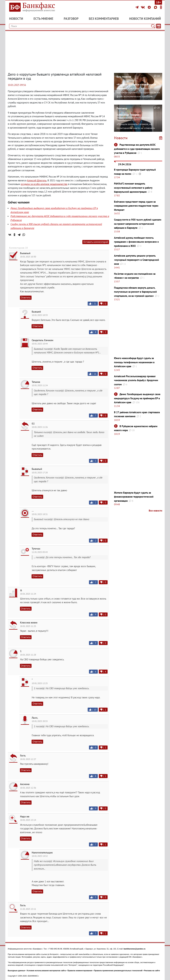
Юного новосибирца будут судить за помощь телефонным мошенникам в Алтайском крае (134, 362)
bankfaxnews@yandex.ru (134, 949)
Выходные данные (16, 971)
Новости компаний (145, 19)
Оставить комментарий (96, 242)
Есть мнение (43, 19)
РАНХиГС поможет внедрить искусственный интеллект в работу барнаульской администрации (133, 188)
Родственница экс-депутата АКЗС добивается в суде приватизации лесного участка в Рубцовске (137, 149)
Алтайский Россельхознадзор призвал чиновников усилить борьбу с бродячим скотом (136, 380)
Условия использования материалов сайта (46, 971)
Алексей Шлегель (37, 180)
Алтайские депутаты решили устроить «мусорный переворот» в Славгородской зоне (136, 260)
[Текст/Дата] (159, 26)
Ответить (26, 298)
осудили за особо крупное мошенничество (44, 184)
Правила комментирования (80, 971)
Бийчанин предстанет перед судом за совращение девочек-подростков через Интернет (136, 206)
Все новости (155, 511)
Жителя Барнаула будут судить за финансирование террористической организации (134, 497)
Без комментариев (104, 19)
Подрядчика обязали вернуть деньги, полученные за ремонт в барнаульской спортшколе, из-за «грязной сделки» (135, 292)
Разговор (71, 19)
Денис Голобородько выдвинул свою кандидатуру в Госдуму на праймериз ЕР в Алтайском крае (137, 398)
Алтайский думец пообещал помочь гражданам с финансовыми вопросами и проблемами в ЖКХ (136, 242)
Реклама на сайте (152, 971)
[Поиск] (153, 26)
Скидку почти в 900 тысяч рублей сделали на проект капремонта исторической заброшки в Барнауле (138, 224)
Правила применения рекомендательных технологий (118, 971)
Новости (16, 19)
